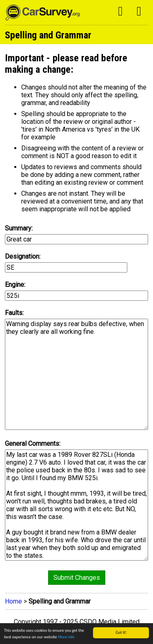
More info (66, 637)
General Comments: (33, 444)
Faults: (14, 313)
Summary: (19, 228)
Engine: (15, 285)
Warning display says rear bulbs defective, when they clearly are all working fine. (77, 374)
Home (13, 601)
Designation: (23, 256)
